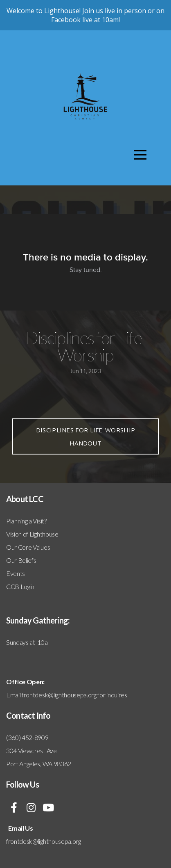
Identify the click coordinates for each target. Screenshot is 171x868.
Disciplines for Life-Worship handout (85, 436)
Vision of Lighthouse (32, 534)
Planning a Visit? (26, 521)
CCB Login (20, 586)
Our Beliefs (21, 560)
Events (16, 573)
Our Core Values (28, 547)
